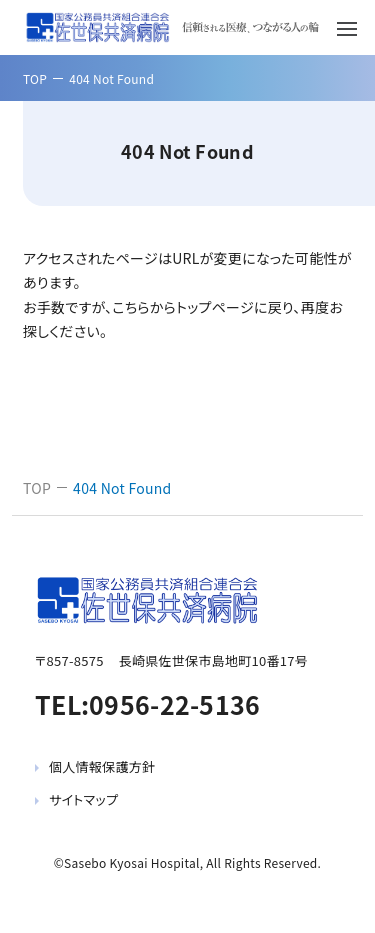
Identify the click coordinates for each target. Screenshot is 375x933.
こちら (130, 307)
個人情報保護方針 (102, 766)
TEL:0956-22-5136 (147, 704)
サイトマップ (83, 799)
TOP (35, 78)
